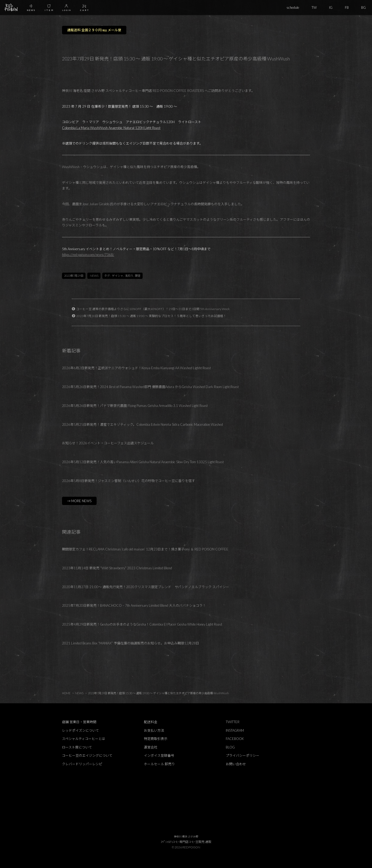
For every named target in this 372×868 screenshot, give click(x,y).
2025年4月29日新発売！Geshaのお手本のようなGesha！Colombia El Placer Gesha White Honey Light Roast (142, 624)
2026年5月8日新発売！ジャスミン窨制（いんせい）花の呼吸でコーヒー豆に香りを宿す (129, 481)
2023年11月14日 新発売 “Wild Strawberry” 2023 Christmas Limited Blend (117, 568)
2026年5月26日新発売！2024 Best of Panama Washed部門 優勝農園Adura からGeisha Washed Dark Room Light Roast (150, 387)
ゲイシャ (118, 276)
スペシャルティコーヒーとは (84, 739)
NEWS (94, 276)
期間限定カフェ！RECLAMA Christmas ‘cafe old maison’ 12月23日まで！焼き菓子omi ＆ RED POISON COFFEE (145, 549)
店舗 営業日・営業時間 (79, 722)
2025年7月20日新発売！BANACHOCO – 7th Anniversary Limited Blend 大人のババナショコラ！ (134, 605)
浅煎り (129, 276)
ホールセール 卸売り (159, 764)
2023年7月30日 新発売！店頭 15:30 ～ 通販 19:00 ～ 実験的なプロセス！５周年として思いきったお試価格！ (151, 316)
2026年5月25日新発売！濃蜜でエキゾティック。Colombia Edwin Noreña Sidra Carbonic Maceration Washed (142, 424)
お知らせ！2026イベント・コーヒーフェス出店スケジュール (108, 443)
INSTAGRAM (235, 730)
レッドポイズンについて (80, 730)
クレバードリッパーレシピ (82, 764)
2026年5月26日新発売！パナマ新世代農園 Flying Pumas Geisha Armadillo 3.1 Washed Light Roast (135, 406)
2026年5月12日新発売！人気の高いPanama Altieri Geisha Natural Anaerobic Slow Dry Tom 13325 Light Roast (143, 462)
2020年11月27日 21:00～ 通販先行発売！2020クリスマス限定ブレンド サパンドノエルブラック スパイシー (146, 587)
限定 (138, 276)
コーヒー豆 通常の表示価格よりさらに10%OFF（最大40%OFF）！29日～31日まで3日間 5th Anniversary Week (153, 309)
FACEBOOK (235, 739)
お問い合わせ (236, 764)
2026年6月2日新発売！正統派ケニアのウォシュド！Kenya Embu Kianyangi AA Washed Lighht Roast (136, 368)
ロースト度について (77, 747)
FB (347, 7)
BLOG (230, 747)
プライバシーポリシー (243, 755)
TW (314, 7)
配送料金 (151, 722)
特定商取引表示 (156, 739)
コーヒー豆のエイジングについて (87, 755)
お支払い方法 (154, 730)
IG (331, 7)
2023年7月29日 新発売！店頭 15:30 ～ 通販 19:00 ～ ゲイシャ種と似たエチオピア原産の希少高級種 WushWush (158, 693)
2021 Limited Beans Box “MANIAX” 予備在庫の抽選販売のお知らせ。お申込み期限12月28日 (131, 643)
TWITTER (233, 722)
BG (363, 7)
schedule (293, 7)
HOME (66, 693)
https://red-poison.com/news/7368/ (88, 255)
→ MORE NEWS (79, 501)
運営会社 (151, 747)
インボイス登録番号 (159, 755)
